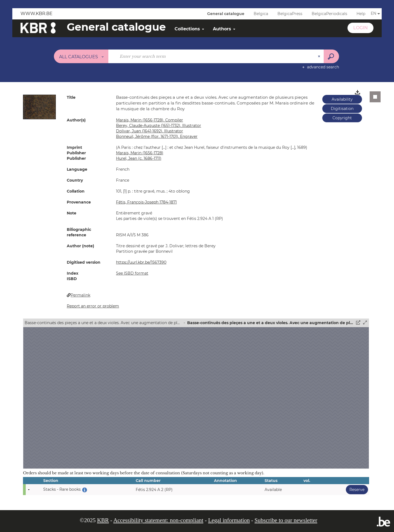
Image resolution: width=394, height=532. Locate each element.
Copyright (342, 118)
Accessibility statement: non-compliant (158, 520)
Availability (342, 99)
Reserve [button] (355, 489)
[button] (39, 107)
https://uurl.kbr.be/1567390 (141, 262)
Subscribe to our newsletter (286, 520)
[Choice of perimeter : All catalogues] (81, 56)
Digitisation (342, 109)
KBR (103, 520)
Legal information (229, 520)
